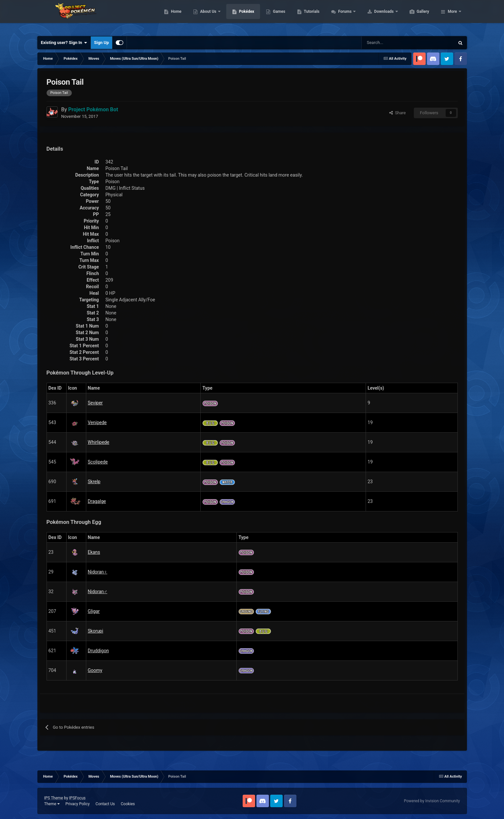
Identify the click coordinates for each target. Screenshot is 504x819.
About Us (240, 16)
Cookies (128, 804)
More (452, 16)
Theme (52, 804)
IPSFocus (77, 798)
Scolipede (98, 462)
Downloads (415, 16)
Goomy (95, 670)
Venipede (97, 422)
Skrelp (94, 482)
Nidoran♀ (98, 572)
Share (398, 113)
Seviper (95, 403)
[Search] (385, 43)
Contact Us (105, 804)
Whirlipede (99, 442)
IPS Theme (54, 798)
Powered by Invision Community (432, 801)
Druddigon (98, 651)
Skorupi (96, 631)
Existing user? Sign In (64, 43)
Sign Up (101, 43)
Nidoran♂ (98, 592)
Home (207, 16)
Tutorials (343, 16)
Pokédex (278, 16)
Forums (376, 16)
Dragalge (97, 501)
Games (310, 16)
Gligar (94, 611)
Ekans (94, 552)
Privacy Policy (77, 804)
